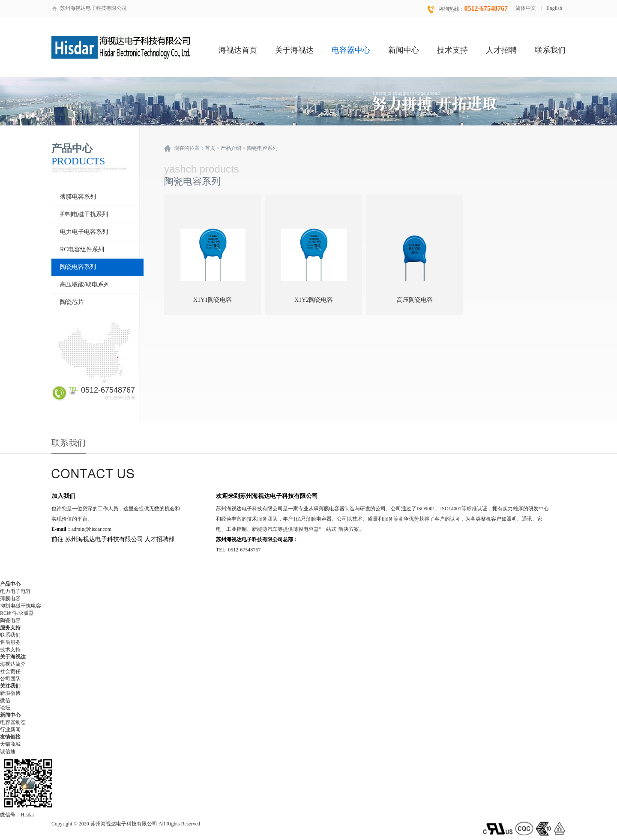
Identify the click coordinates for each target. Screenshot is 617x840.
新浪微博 (10, 693)
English (554, 8)
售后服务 (10, 642)
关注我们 (10, 686)
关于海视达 (294, 50)
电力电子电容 (15, 591)
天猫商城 (10, 744)
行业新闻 (10, 730)
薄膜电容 (10, 599)
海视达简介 (13, 664)
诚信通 (8, 751)
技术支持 (452, 50)
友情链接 (10, 737)
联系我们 (550, 50)
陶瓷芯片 (72, 302)
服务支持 (10, 628)
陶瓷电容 (10, 620)
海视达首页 (238, 50)
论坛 (5, 708)
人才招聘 (501, 50)
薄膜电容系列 (78, 197)
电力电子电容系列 (84, 232)
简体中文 (526, 8)
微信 (5, 700)
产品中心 (10, 584)
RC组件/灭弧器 (17, 613)
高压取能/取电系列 (85, 284)
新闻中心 (404, 50)
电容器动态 (13, 722)
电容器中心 (351, 50)
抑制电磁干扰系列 (84, 214)
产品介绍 (231, 148)
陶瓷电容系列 (78, 267)
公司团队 (10, 679)
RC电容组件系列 (82, 249)
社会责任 (10, 671)
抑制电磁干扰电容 (21, 606)
